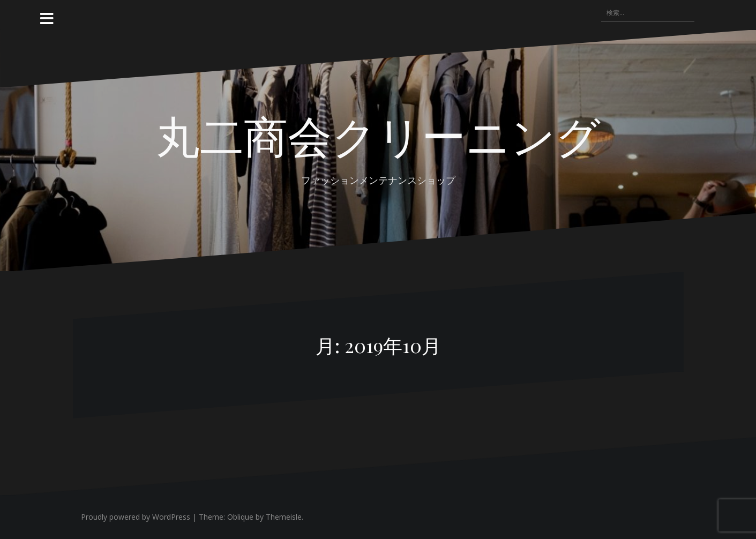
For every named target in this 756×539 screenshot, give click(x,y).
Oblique (240, 517)
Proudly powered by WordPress (136, 517)
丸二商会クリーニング (378, 134)
